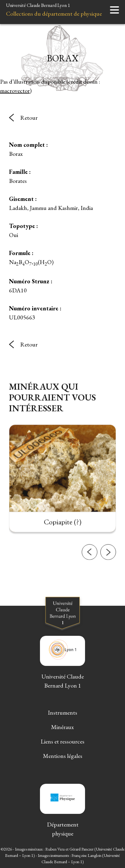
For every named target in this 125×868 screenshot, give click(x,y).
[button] (90, 560)
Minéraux (62, 727)
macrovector (15, 91)
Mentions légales (63, 756)
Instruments (62, 713)
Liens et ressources (62, 741)
